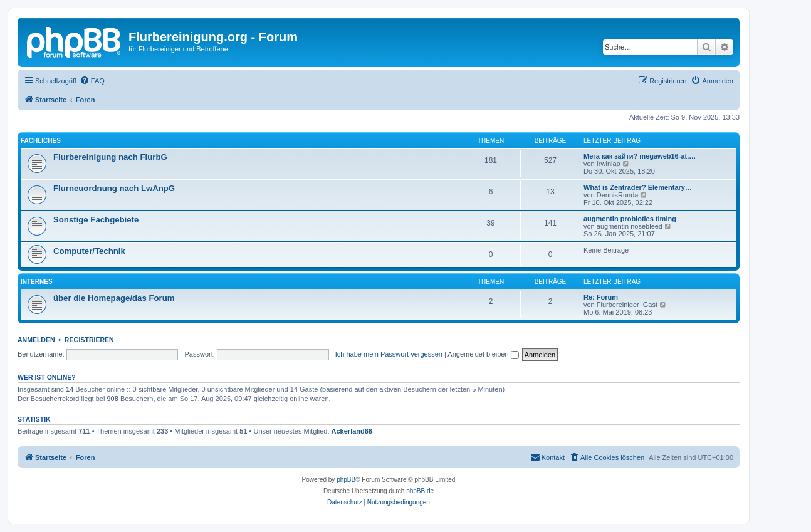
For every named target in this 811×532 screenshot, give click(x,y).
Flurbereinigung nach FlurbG (110, 157)
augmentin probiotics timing (630, 219)
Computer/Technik (89, 251)
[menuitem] (92, 81)
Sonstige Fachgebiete (96, 220)
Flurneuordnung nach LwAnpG (114, 188)
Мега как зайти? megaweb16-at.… (640, 156)
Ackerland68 (352, 431)
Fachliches (41, 141)
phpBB (346, 480)
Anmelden (36, 340)
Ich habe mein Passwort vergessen (389, 354)
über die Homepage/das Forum (114, 298)
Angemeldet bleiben (483, 354)
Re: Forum (601, 297)
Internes (37, 282)
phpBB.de (420, 491)
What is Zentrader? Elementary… (638, 187)
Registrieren (89, 340)
